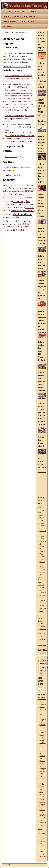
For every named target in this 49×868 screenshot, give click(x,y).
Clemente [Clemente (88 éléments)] (6, 198)
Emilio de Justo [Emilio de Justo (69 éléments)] (25, 204)
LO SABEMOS (10, 21)
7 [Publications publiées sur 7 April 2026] (41, 661)
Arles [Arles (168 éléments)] (11, 188)
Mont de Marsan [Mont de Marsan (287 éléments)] (22, 214)
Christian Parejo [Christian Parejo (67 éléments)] (28, 195)
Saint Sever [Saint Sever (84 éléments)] (14, 224)
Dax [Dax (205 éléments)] (28, 201)
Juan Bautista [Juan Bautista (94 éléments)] (28, 211)
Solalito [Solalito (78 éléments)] (20, 224)
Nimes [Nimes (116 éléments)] (17, 217)
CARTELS (32, 12)
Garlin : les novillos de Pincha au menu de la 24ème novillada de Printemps (18, 110)
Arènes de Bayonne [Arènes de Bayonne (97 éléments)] (21, 188)
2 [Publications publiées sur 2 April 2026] (45, 657)
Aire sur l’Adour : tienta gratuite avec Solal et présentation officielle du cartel (19, 119)
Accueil (7, 32)
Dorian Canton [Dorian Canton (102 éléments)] (8, 204)
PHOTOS (8, 16)
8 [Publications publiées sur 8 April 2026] (43, 661)
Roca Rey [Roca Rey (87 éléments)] (6, 224)
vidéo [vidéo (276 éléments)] (21, 230)
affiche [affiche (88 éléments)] (15, 186)
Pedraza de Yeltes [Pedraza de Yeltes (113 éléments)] (24, 221)
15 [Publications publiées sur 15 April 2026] (43, 664)
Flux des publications (43, 841)
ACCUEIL (8, 12)
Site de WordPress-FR (43, 857)
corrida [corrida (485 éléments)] (8, 201)
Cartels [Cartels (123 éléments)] (21, 195)
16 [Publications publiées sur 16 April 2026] (45, 664)
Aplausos (43, 593)
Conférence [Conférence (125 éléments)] (28, 198)
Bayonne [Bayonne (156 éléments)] (29, 191)
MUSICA (22, 21)
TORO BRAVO (29, 16)
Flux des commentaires (43, 849)
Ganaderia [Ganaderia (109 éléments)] (15, 211)
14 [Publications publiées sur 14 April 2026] (41, 664)
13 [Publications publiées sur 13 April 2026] (39, 664)
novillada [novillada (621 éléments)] (10, 220)
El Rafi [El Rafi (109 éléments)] (17, 204)
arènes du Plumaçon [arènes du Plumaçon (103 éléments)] (16, 191)
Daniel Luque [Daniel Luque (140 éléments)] (19, 202)
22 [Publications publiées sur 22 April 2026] (43, 667)
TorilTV (42, 626)
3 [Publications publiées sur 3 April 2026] (47, 657)
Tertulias (43, 518)
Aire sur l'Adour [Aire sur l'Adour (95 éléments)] (23, 186)
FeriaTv (42, 624)
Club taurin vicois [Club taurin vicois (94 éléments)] (16, 198)
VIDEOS (17, 16)
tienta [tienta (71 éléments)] (23, 227)
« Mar (40, 674)
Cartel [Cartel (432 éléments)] (13, 194)
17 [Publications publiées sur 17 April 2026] (47, 664)
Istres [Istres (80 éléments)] (21, 211)
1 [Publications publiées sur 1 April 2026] (43, 657)
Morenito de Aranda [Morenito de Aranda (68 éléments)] (9, 217)
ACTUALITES (20, 12)
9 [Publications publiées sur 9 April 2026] (45, 661)
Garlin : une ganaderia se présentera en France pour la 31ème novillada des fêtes (20, 127)
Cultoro (42, 613)
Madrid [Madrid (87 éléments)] (10, 214)
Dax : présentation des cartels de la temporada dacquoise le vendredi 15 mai (19, 79)
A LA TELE (32, 21)
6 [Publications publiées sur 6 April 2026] (38, 661)
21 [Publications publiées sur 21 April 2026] (41, 667)
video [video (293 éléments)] (14, 230)
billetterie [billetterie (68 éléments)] (6, 195)
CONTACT (8, 26)
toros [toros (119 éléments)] (27, 227)
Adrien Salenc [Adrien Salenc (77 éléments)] (7, 186)
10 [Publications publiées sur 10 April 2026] (47, 661)
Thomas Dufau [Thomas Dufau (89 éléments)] (15, 227)
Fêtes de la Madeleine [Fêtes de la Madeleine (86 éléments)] (18, 208)
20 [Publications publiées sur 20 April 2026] (39, 667)
